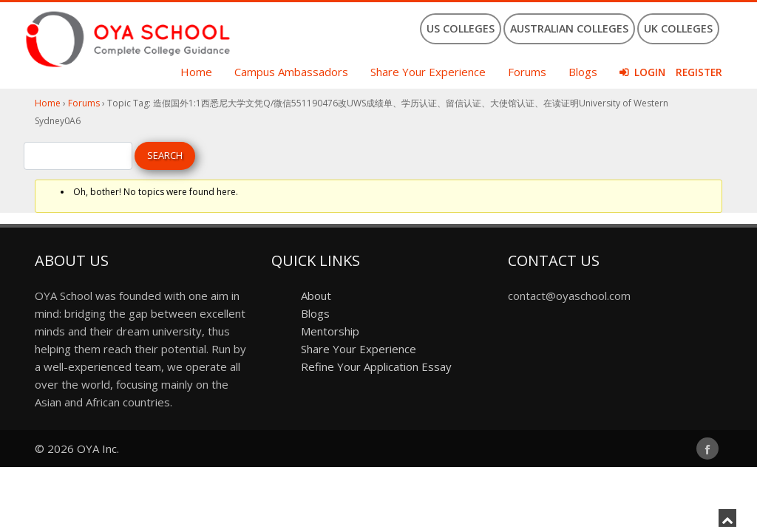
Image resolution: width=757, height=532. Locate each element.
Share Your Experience (428, 72)
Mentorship (330, 331)
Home (196, 72)
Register (699, 72)
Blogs (583, 72)
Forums (527, 72)
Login (650, 72)
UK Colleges (678, 28)
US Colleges (461, 28)
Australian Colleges (569, 28)
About (316, 296)
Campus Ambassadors (291, 72)
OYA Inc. (98, 449)
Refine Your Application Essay (376, 366)
